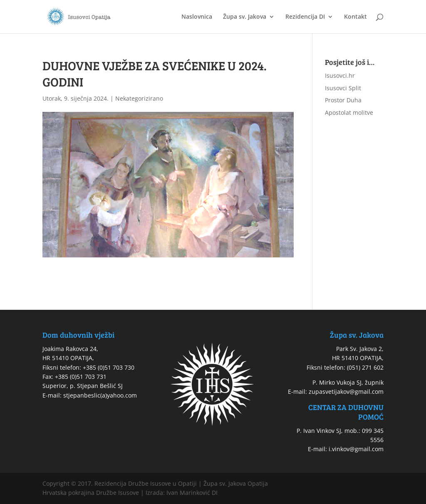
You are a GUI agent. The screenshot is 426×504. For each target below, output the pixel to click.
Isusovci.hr (340, 75)
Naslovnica (197, 17)
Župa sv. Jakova (245, 17)
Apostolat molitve (349, 112)
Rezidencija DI (305, 17)
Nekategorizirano (139, 98)
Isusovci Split (343, 88)
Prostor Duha (343, 100)
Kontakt (355, 17)
